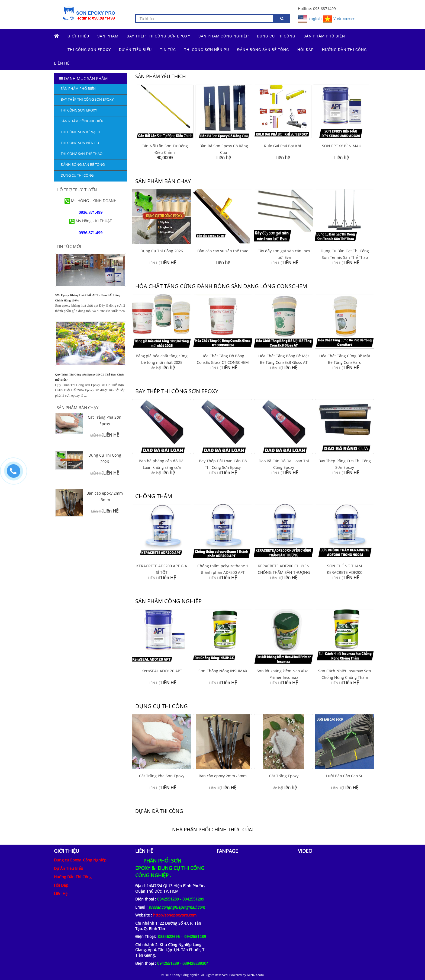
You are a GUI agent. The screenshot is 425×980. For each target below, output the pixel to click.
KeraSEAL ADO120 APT (162, 671)
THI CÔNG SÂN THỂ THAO (82, 154)
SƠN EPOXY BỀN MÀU (342, 146)
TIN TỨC (168, 50)
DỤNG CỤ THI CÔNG (276, 36)
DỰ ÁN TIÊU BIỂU (135, 50)
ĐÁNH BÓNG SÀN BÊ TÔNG (263, 50)
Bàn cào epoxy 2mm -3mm (223, 776)
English (310, 18)
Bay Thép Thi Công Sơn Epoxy (158, 36)
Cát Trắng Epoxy (284, 776)
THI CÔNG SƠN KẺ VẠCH (81, 132)
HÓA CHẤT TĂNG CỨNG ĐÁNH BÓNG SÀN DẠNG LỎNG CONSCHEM (221, 286)
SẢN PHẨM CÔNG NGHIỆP (224, 36)
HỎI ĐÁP (306, 50)
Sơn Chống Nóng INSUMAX (223, 671)
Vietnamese (339, 18)
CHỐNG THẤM (154, 496)
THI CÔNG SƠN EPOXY (89, 50)
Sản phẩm (108, 36)
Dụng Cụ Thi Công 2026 (162, 251)
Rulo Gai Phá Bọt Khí (283, 146)
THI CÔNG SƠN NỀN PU (207, 50)
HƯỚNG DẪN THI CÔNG (344, 50)
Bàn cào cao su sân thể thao (223, 251)
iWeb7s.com (255, 975)
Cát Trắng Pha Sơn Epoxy (162, 776)
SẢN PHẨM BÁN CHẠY (163, 181)
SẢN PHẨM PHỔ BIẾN (324, 36)
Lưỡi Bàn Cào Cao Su (345, 776)
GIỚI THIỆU (78, 36)
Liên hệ (62, 63)
